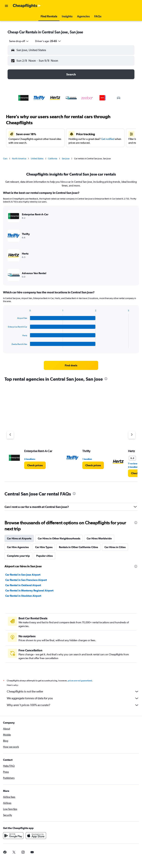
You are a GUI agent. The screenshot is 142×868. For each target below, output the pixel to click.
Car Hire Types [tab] (44, 547)
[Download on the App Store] (36, 836)
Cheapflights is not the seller (73, 692)
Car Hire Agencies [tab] (18, 547)
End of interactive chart (6, 345)
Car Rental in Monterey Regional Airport (29, 590)
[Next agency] (132, 435)
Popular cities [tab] (44, 556)
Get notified (108, 139)
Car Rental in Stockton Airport (23, 596)
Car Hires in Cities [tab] (115, 547)
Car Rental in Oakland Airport (23, 585)
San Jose (66, 159)
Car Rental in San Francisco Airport (26, 580)
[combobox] (19, 41)
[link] (71, 365)
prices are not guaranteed (80, 681)
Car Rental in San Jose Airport (23, 575)
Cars (5, 159)
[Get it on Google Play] (13, 836)
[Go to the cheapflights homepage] (27, 6)
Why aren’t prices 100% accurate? (73, 705)
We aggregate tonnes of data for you (73, 698)
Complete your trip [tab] (18, 556)
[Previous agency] (10, 435)
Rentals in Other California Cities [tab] (78, 547)
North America (19, 159)
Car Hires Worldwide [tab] (99, 538)
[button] (6, 6)
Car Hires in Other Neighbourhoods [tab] (59, 538)
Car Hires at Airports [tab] (19, 538)
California (53, 159)
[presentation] (106, 379)
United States (37, 159)
